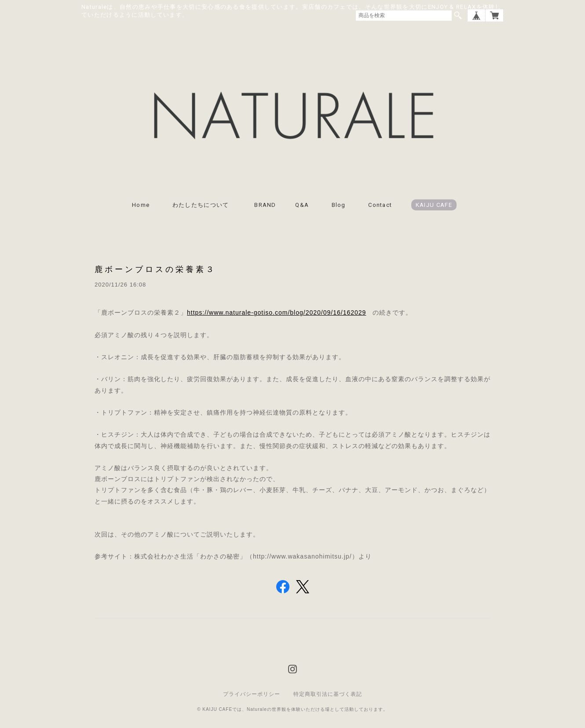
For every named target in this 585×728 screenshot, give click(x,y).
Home (141, 205)
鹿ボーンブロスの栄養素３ (155, 269)
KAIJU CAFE (434, 205)
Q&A (302, 205)
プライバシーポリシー (252, 694)
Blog (339, 205)
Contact (380, 205)
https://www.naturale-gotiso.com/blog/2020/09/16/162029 (276, 313)
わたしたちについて (204, 205)
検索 (458, 15)
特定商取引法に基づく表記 (328, 694)
